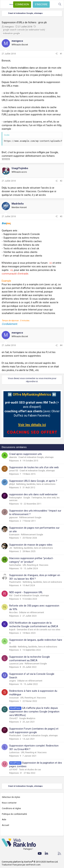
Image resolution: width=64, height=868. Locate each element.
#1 (61, 54)
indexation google (11, 33)
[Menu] (5, 4)
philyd (12, 484)
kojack (12, 630)
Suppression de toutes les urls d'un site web (34, 467)
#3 (61, 216)
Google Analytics (27, 718)
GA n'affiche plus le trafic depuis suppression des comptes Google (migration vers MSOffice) (34, 712)
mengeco (9, 27)
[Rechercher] (60, 4)
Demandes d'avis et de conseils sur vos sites (39, 630)
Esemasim (14, 535)
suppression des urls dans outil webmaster (33, 494)
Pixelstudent (15, 736)
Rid (11, 596)
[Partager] (56, 54)
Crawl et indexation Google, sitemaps (36, 457)
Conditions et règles (11, 808)
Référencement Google (30, 518)
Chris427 (13, 718)
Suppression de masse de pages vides (31, 545)
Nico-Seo (13, 612)
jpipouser (13, 518)
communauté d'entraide (15, 274)
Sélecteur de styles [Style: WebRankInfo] (11, 797)
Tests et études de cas (30, 770)
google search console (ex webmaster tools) (24, 30)
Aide (4, 820)
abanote (13, 457)
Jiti (11, 548)
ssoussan (14, 698)
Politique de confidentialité (14, 814)
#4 (61, 345)
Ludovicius (14, 752)
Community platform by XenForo (30, 862)
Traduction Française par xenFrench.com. (21, 865)
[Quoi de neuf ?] (53, 4)
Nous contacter (9, 803)
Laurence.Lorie (16, 664)
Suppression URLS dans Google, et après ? (33, 481)
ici (51, 263)
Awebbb (13, 647)
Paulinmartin (15, 582)
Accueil (5, 825)
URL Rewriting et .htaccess (35, 565)
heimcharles (15, 565)
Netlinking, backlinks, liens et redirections (36, 484)
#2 (61, 181)
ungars (13, 681)
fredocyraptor (16, 498)
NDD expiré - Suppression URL (26, 592)
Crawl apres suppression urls (26, 454)
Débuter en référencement (32, 612)
